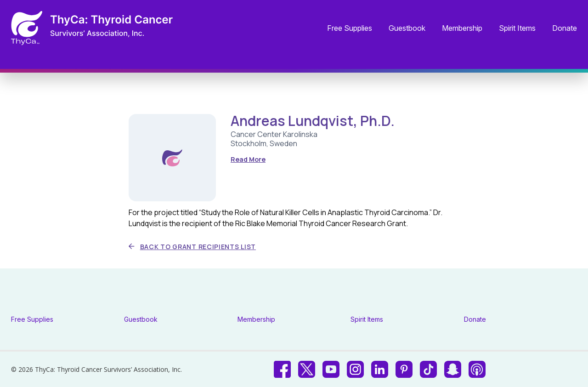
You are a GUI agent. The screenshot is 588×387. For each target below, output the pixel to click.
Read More (248, 159)
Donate (565, 28)
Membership (462, 28)
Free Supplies (350, 28)
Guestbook (407, 28)
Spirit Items (517, 28)
